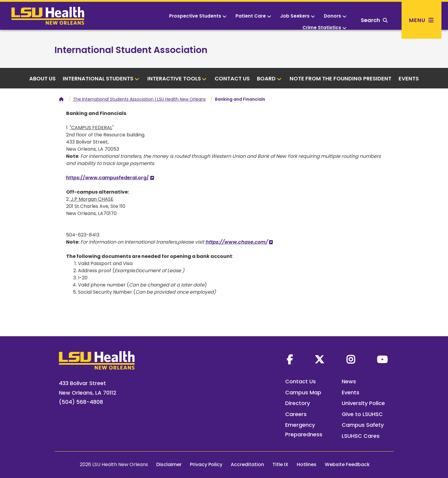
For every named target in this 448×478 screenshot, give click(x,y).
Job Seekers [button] (298, 16)
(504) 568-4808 (81, 402)
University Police (363, 403)
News (349, 381)
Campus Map (303, 392)
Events (409, 78)
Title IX (280, 464)
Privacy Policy (206, 464)
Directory (298, 403)
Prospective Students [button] (198, 16)
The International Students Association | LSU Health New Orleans (139, 99)
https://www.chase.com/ (237, 242)
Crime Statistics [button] (324, 28)
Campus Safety (363, 425)
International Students (101, 78)
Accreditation (247, 464)
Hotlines (307, 464)
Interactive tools (177, 78)
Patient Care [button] (253, 16)
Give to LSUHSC (362, 414)
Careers (296, 414)
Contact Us (232, 78)
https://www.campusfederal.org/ (107, 178)
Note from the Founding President (341, 78)
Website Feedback (347, 464)
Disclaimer (169, 464)
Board (269, 78)
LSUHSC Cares (361, 436)
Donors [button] (335, 16)
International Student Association (131, 50)
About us (42, 78)
